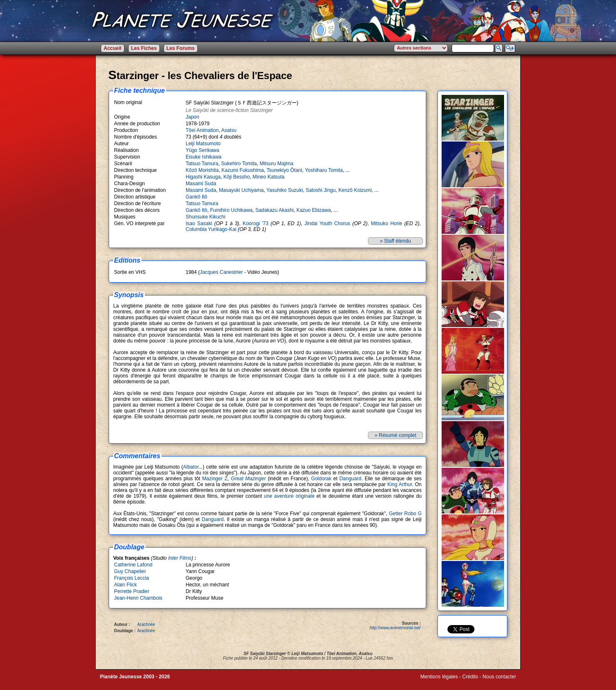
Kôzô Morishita (202, 170)
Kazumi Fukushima (243, 170)
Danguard (350, 479)
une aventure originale (289, 496)
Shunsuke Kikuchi (205, 217)
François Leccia (132, 578)
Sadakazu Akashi (274, 210)
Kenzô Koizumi (355, 190)
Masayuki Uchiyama (241, 190)
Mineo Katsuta (269, 177)
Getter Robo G (405, 514)
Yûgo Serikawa (202, 150)
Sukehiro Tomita (239, 164)
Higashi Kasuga (203, 177)
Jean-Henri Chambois (138, 598)
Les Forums (181, 48)
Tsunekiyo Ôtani (284, 170)
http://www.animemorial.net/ (395, 628)
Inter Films (180, 558)
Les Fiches (144, 48)
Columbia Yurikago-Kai (211, 229)
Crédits (470, 677)
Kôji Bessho (237, 177)
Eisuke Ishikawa (204, 157)
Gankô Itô (196, 197)
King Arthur (400, 484)
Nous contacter (499, 677)
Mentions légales (439, 677)
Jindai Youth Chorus (327, 223)
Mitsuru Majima (277, 164)
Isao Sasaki (199, 223)
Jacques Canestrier (221, 272)
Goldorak (322, 479)
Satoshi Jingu (320, 190)
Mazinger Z (215, 479)
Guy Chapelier (130, 571)
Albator (191, 467)
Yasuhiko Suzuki (285, 190)
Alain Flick (125, 585)
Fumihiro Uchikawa (231, 210)
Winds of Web (436, 683)
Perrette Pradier (132, 591)
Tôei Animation (202, 130)
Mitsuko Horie (386, 223)
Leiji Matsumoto (203, 144)
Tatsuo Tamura (202, 164)
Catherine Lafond (133, 565)
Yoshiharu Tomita (324, 170)
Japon (192, 117)
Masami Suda (201, 184)
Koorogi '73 (256, 223)
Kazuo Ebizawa (314, 210)
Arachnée (146, 624)
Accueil (113, 48)
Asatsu (229, 130)
